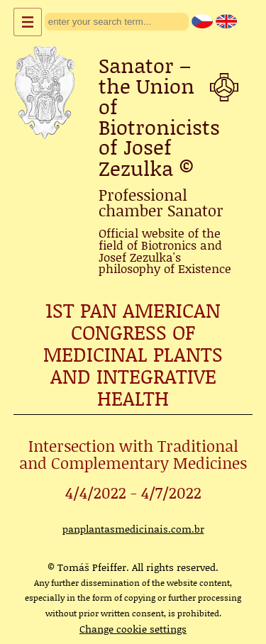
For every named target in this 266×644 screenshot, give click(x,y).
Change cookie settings (133, 629)
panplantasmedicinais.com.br (133, 529)
